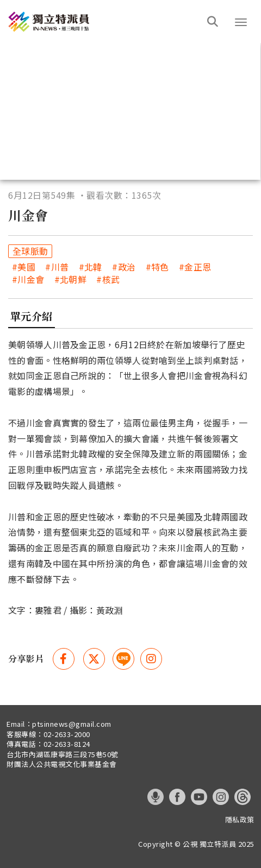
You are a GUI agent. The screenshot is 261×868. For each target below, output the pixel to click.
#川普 (57, 267)
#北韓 (91, 267)
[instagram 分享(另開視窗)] (151, 659)
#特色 (157, 267)
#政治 (124, 267)
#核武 (108, 279)
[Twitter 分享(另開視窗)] (94, 659)
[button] (241, 22)
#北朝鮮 (70, 279)
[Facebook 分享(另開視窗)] (64, 659)
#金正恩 (195, 267)
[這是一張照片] (106, 21)
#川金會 (28, 279)
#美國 (24, 267)
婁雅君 (48, 610)
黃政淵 (110, 610)
